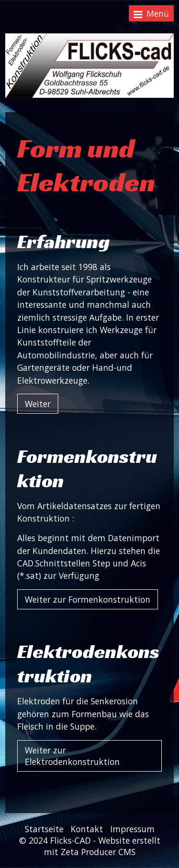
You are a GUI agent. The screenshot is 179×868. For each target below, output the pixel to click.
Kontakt (87, 829)
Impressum (132, 829)
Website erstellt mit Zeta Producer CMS (102, 846)
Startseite (44, 829)
